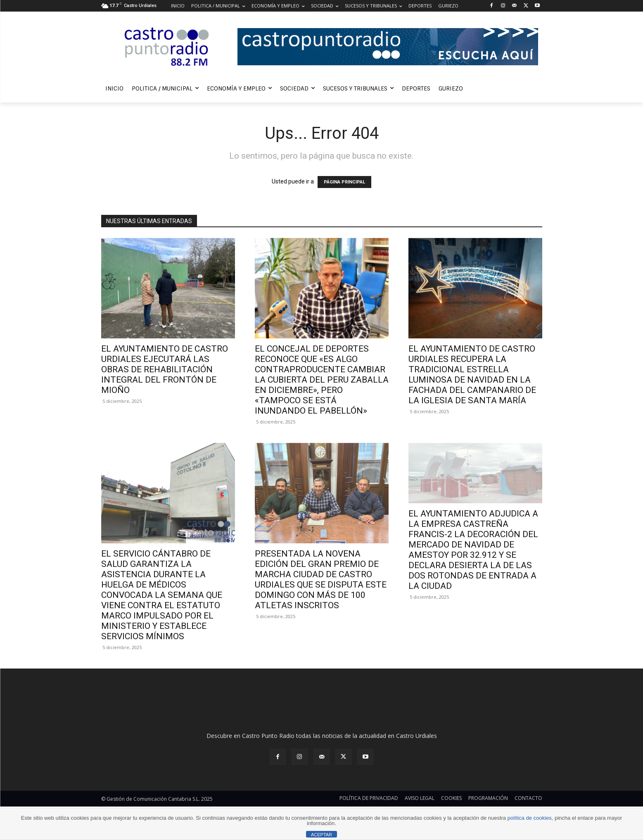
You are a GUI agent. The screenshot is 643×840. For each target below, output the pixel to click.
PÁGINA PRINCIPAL (344, 182)
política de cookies (530, 818)
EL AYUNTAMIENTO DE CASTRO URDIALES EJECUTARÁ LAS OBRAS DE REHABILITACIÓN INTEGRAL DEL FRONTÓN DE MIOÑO (165, 369)
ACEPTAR (321, 835)
